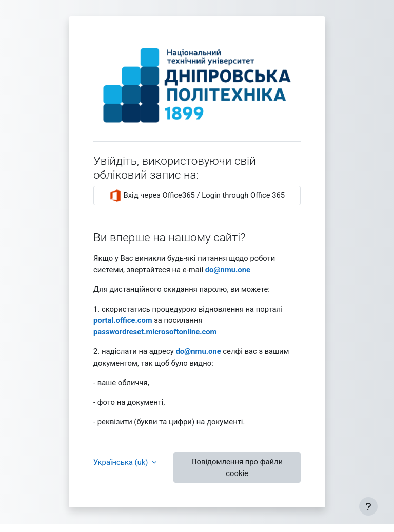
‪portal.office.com (123, 320)
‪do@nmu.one (228, 270)
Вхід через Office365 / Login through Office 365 (197, 196)
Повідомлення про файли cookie (237, 467)
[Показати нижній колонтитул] (368, 506)
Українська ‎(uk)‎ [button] (122, 462)
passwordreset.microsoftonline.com (155, 332)
